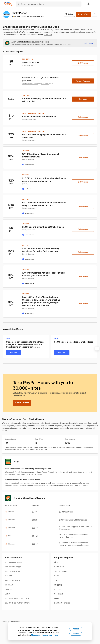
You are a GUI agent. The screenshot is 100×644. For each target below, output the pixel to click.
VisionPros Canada (13, 580)
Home (5, 622)
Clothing (58, 589)
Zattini (8, 594)
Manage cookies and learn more (44, 635)
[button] (95, 4)
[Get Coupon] (83, 63)
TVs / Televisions (61, 571)
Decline (76, 634)
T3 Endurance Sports (14, 562)
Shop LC (8, 589)
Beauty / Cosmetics (62, 603)
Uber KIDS (9, 585)
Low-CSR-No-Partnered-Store (17, 603)
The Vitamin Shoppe (13, 567)
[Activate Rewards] (83, 14)
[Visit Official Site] (94, 14)
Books (57, 598)
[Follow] (69, 14)
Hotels (57, 576)
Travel (57, 580)
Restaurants (59, 567)
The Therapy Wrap (12, 571)
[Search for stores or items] (49, 4)
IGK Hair (9, 576)
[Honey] (8, 4)
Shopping (58, 585)
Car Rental (58, 594)
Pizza (56, 562)
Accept (76, 629)
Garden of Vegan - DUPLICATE (17, 598)
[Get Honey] (83, 99)
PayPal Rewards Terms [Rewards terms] (30, 84)
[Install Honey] (88, 43)
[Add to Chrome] (22, 403)
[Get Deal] (14, 353)
